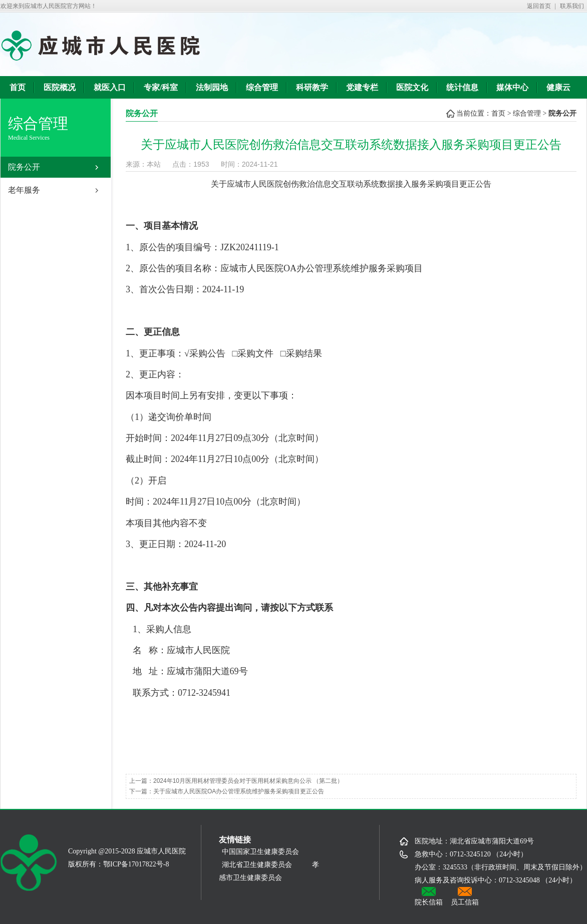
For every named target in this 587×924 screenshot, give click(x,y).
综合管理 (262, 87)
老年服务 (24, 190)
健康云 (558, 87)
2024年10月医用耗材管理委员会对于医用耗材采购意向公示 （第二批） (248, 781)
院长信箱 (429, 896)
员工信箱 (465, 896)
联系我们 (572, 6)
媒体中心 (512, 87)
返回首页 (539, 6)
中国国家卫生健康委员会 (264, 852)
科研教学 (312, 87)
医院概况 (60, 87)
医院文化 (412, 87)
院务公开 (24, 167)
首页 (18, 87)
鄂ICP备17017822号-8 (136, 864)
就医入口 (110, 87)
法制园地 (212, 87)
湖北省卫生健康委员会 (257, 865)
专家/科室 (161, 87)
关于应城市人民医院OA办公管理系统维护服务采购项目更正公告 (239, 791)
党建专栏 (362, 87)
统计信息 (462, 87)
